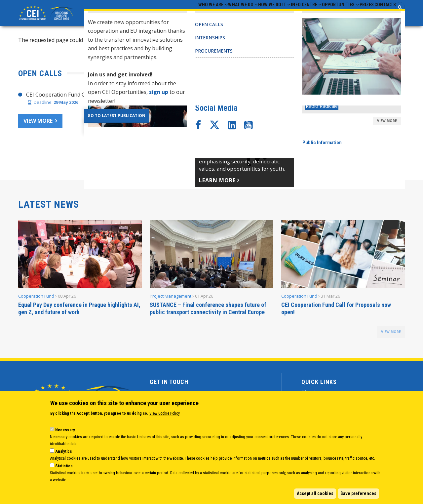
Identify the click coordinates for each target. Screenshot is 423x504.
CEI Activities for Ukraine (254, 147)
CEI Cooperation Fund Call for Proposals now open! (336, 310)
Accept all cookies (315, 493)
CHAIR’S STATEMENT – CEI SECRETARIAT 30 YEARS (287, 96)
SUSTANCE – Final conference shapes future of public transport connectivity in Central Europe (208, 310)
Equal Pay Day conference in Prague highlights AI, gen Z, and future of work (79, 310)
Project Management (171, 298)
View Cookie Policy (165, 413)
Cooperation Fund (36, 298)
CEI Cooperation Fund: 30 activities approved (279, 122)
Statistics (64, 466)
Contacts (381, 14)
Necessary (65, 430)
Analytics (64, 451)
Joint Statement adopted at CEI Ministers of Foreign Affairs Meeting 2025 (314, 109)
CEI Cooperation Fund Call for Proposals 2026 (83, 96)
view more (391, 333)
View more (38, 123)
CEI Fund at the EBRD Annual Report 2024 (275, 135)
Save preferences (358, 493)
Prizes (355, 14)
